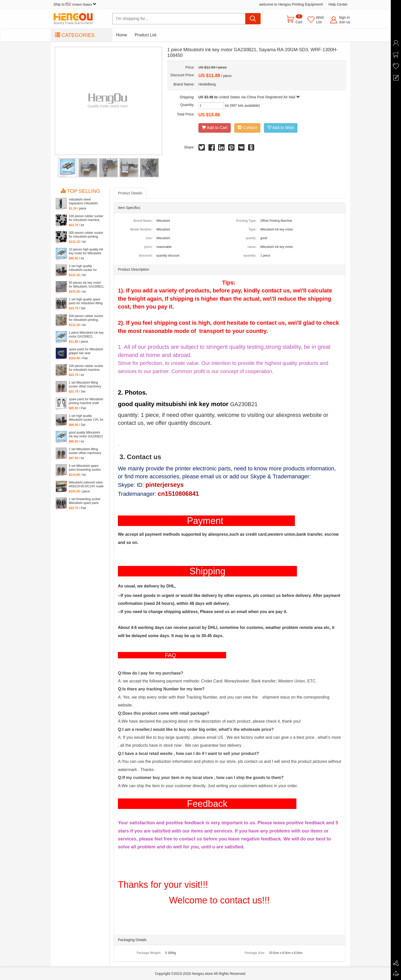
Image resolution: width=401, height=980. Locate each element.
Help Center (338, 4)
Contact (247, 128)
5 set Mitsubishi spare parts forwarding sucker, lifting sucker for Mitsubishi (85, 468)
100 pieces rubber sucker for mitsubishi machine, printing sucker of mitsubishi (86, 218)
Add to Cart (215, 128)
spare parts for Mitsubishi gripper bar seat (86, 351)
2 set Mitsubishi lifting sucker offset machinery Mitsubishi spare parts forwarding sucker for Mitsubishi (85, 451)
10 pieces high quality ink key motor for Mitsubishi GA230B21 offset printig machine (86, 251)
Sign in (344, 17)
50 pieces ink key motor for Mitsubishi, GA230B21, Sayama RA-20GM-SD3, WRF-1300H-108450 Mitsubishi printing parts (87, 285)
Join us (344, 22)
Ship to (75, 4)
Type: (253, 229)
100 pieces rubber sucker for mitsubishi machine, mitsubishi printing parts (86, 368)
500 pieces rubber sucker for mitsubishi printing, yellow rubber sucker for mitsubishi (86, 318)
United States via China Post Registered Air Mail (259, 97)
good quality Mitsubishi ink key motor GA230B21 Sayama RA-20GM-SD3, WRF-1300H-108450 (86, 435)
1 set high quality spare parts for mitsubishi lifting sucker (86, 301)
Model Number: (141, 229)
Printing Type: (246, 221)
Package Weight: (149, 953)
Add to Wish (281, 128)
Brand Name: (143, 221)
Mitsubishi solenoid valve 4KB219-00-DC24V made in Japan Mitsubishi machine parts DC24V (86, 484)
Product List (146, 35)
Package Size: (255, 953)
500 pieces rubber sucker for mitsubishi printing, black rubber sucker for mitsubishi (86, 235)
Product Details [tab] (130, 193)
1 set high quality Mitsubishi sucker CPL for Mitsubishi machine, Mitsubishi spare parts (86, 418)
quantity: (250, 256)
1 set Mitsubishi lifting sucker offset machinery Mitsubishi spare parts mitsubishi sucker (85, 385)
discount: (146, 256)
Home (122, 35)
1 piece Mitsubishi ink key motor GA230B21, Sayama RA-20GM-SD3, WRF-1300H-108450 (86, 335)
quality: (251, 238)
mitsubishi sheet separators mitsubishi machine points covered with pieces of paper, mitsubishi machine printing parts (85, 202)
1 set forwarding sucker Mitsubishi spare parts (85, 501)
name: (252, 247)
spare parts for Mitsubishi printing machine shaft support (86, 401)
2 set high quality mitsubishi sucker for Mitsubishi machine (83, 268)
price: (148, 247)
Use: (149, 238)
